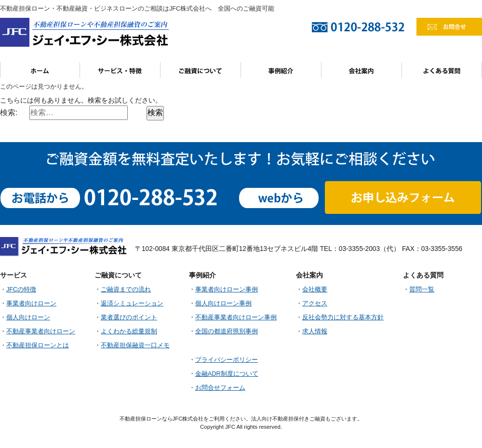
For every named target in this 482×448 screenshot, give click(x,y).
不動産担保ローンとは (38, 345)
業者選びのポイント (129, 317)
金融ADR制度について (227, 374)
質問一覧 (422, 290)
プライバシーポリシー (227, 360)
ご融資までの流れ (126, 290)
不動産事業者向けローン (41, 331)
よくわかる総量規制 (129, 331)
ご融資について (201, 70)
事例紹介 (281, 70)
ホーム (40, 70)
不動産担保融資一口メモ (135, 345)
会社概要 (315, 290)
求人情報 (315, 331)
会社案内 (362, 70)
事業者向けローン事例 (227, 290)
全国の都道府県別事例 (227, 331)
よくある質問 (442, 70)
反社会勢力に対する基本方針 (343, 317)
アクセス (315, 303)
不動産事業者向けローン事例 (236, 317)
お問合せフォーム (220, 388)
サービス (120, 70)
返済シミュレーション (132, 303)
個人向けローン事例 (223, 303)
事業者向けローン (31, 303)
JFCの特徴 (21, 290)
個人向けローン (28, 317)
